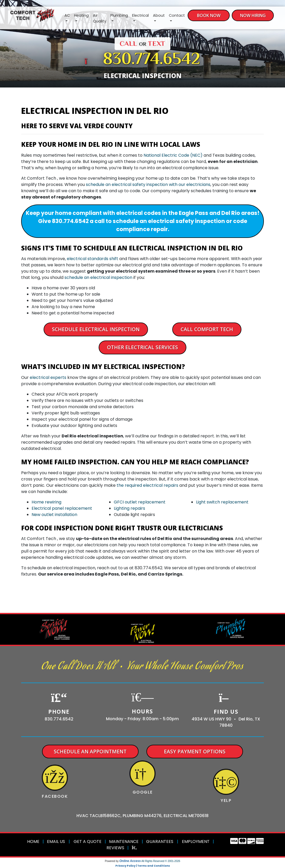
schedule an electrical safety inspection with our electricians (148, 184)
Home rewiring (46, 502)
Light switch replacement (222, 502)
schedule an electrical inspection (98, 277)
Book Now (209, 15)
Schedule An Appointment (90, 751)
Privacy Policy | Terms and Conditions (143, 866)
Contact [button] (177, 15)
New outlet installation (54, 515)
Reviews (115, 848)
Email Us (56, 841)
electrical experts (48, 377)
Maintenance (124, 841)
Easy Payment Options (195, 751)
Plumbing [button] (119, 15)
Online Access (130, 861)
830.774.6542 (152, 60)
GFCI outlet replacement (140, 502)
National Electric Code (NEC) (173, 155)
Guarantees (160, 841)
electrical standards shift (93, 259)
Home (33, 841)
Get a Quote (88, 841)
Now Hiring (253, 15)
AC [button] (67, 15)
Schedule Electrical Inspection (96, 329)
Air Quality (100, 18)
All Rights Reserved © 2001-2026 (161, 861)
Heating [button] (81, 15)
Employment (196, 841)
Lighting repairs (129, 508)
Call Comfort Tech (207, 329)
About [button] (159, 15)
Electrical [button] (140, 15)
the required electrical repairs (147, 485)
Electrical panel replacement (62, 508)
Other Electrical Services (142, 347)
